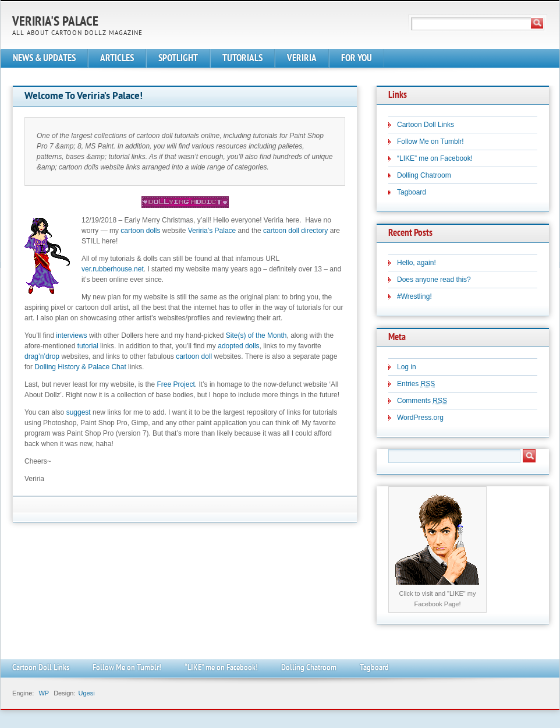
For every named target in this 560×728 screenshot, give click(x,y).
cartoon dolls (140, 231)
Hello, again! (417, 263)
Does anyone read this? (434, 280)
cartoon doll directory (295, 231)
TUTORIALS (242, 59)
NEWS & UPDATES (44, 59)
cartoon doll (194, 356)
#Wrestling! (414, 296)
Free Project (176, 384)
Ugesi (86, 693)
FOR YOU (357, 59)
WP (44, 693)
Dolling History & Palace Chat (80, 367)
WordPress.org (420, 418)
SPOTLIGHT (178, 59)
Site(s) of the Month (256, 335)
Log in (407, 367)
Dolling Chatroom (424, 175)
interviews (71, 335)
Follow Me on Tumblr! (430, 142)
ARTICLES (117, 59)
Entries (416, 384)
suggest (79, 412)
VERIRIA (302, 59)
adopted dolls (238, 346)
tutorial (88, 346)
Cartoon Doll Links (426, 125)
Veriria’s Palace (212, 231)
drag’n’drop (42, 356)
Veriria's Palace (55, 22)
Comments (422, 401)
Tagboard (412, 192)
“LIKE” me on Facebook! (435, 158)
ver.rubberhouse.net (113, 269)
